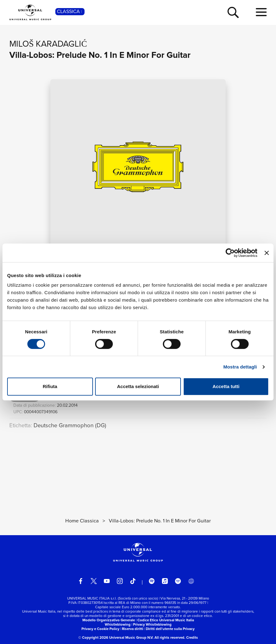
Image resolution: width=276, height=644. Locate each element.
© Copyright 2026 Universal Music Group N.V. (116, 637)
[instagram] (120, 581)
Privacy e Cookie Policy (100, 629)
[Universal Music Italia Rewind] (191, 581)
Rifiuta (50, 386)
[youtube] (107, 581)
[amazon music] (178, 581)
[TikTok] (133, 581)
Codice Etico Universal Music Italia (166, 620)
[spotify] (152, 581)
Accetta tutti (226, 386)
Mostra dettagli (240, 367)
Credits (192, 637)
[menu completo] (261, 12)
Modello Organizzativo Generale (109, 620)
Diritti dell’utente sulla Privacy (170, 629)
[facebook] (81, 581)
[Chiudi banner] (267, 253)
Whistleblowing (118, 624)
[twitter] (94, 581)
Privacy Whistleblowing (152, 624)
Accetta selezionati (138, 386)
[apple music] (165, 581)
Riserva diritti (133, 629)
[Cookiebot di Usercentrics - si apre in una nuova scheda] (230, 253)
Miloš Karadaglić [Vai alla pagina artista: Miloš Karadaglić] (48, 44)
